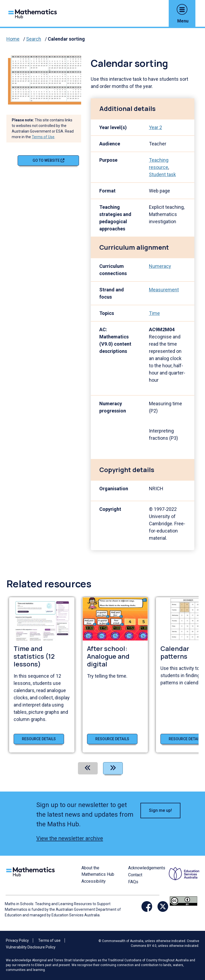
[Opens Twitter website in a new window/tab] (163, 906)
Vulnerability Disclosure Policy (31, 947)
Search (34, 39)
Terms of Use (43, 137)
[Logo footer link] (31, 871)
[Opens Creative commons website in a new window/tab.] (184, 900)
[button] (182, 9)
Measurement (164, 290)
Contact (135, 875)
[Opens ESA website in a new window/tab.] (185, 880)
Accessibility (94, 881)
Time (154, 313)
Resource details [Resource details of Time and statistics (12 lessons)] (39, 739)
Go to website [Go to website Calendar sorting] (48, 160)
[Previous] (88, 768)
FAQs (133, 882)
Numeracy (160, 266)
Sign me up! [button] (160, 810)
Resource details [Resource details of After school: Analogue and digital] (112, 739)
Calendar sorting (66, 39)
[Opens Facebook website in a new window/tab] (147, 906)
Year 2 (155, 127)
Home (13, 39)
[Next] (113, 768)
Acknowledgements (147, 868)
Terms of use (49, 940)
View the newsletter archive (70, 838)
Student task (162, 174)
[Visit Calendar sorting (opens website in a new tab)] (48, 78)
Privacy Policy (17, 940)
